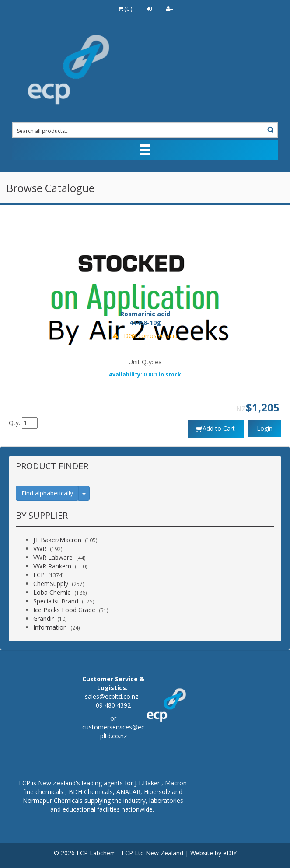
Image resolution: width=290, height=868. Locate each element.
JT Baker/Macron (57, 540)
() (125, 9)
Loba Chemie (52, 592)
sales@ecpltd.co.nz (112, 696)
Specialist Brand (56, 601)
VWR (40, 549)
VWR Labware (53, 557)
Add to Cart (219, 428)
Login (265, 428)
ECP (39, 575)
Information (50, 627)
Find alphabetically (47, 493)
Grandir (44, 619)
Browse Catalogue (51, 188)
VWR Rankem (52, 566)
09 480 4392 (113, 705)
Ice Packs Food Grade (64, 610)
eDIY (230, 853)
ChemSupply (51, 584)
